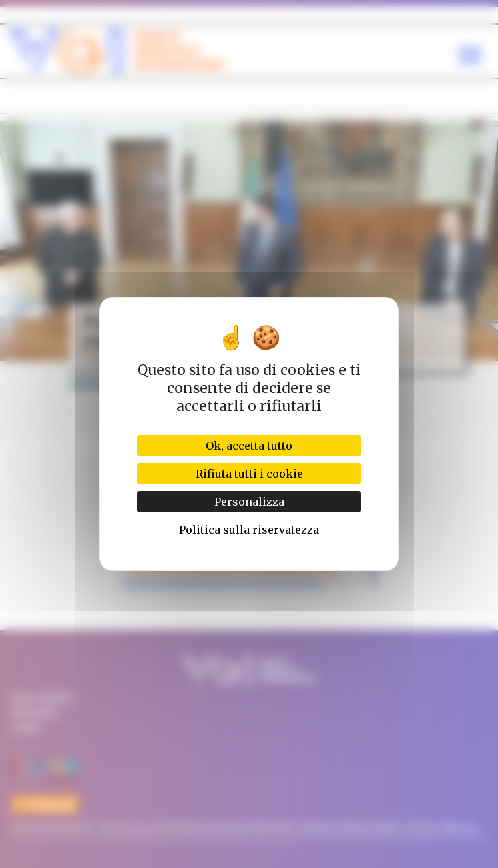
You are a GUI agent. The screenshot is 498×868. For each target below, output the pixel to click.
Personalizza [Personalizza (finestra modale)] (249, 502)
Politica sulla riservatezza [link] (249, 530)
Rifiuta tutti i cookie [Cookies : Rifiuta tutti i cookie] (249, 474)
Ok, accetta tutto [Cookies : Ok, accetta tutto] (249, 446)
